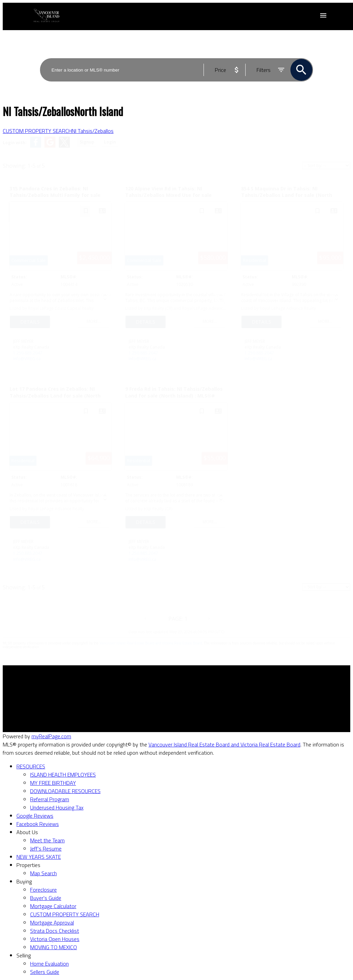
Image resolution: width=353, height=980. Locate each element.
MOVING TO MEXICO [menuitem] (54, 947)
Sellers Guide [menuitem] (45, 972)
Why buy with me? (113, 692)
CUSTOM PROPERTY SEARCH (37, 131)
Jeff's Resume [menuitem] (46, 849)
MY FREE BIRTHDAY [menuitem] (53, 783)
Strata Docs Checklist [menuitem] (55, 931)
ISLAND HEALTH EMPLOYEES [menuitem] (63, 775)
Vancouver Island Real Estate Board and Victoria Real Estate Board (151, 643)
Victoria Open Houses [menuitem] (55, 939)
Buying (24, 881)
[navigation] (176, 869)
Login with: (15, 143)
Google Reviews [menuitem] (35, 816)
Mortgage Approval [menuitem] (52, 922)
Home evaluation (201, 700)
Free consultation (202, 708)
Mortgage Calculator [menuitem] (53, 906)
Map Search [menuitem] (43, 873)
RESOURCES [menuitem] (31, 766)
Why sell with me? (203, 692)
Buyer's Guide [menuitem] (46, 898)
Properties (28, 865)
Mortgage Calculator (115, 700)
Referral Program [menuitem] (50, 799)
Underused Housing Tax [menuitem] (57, 807)
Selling (24, 955)
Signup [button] (87, 142)
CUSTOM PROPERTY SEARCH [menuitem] (65, 914)
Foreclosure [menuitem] (43, 890)
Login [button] (110, 142)
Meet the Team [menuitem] (47, 840)
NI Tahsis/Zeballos (93, 131)
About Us (27, 832)
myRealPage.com (51, 736)
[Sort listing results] (326, 166)
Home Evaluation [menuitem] (49, 964)
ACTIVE (305, 53)
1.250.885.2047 (28, 353)
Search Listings (109, 708)
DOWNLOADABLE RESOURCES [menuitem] (65, 791)
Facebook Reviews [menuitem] (38, 824)
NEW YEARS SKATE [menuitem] (39, 857)
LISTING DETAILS (30, 322)
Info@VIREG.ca (27, 359)
